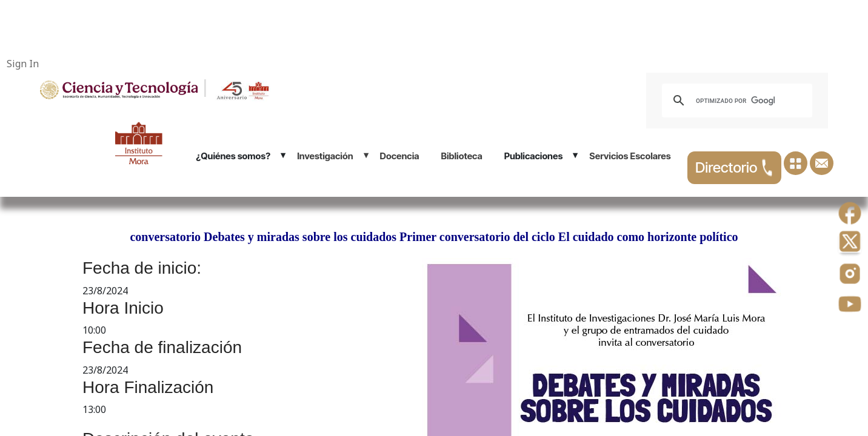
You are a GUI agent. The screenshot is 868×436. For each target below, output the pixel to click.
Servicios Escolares (630, 156)
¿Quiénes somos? (233, 156)
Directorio (734, 168)
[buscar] (735, 101)
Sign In (23, 64)
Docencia (400, 156)
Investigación (325, 156)
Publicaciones (534, 156)
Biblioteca (462, 156)
